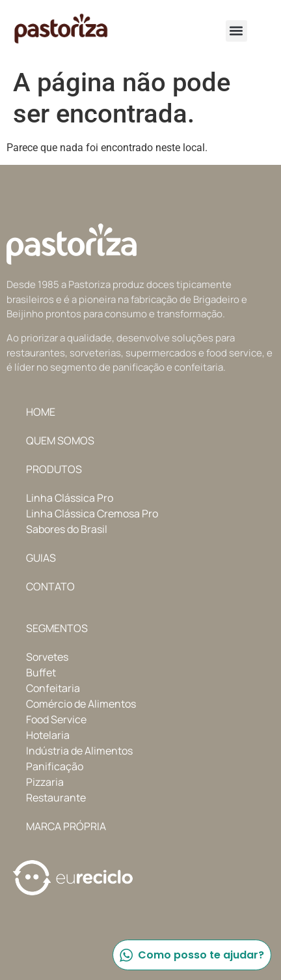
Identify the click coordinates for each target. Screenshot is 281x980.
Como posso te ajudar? (191, 955)
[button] (236, 31)
